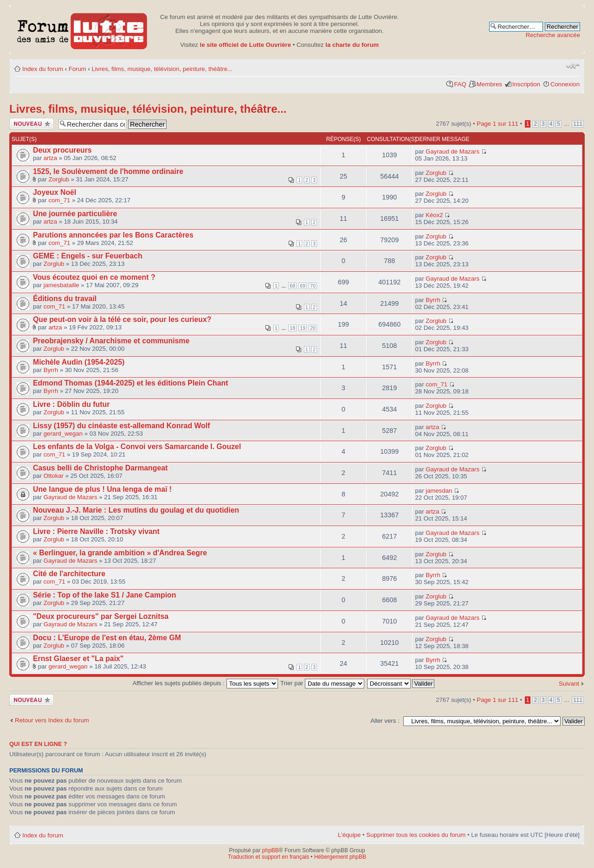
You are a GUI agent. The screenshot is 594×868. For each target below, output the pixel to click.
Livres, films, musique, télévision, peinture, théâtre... (162, 69)
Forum (77, 69)
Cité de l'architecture (69, 574)
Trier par (322, 683)
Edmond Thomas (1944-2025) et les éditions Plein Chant (130, 383)
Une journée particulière (75, 214)
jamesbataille (61, 285)
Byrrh (433, 300)
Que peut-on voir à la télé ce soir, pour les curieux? (122, 319)
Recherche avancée (553, 35)
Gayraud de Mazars (452, 151)
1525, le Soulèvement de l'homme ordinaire (108, 171)
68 (292, 286)
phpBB (271, 850)
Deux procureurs (62, 150)
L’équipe (349, 835)
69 (303, 286)
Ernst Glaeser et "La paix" (78, 659)
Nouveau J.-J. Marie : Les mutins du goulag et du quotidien (136, 510)
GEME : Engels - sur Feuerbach (88, 256)
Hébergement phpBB (340, 857)
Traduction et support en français (268, 857)
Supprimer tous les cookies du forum (416, 835)
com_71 (59, 200)
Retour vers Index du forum (52, 720)
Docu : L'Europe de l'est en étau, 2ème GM (107, 638)
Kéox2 (434, 215)
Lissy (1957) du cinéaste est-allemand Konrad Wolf (121, 426)
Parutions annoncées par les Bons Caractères (113, 235)
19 (303, 328)
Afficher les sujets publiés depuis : (205, 683)
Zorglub (59, 179)
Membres (489, 84)
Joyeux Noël (55, 192)
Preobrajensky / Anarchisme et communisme (111, 341)
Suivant (569, 684)
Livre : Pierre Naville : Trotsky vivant (96, 531)
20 (313, 328)
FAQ (460, 84)
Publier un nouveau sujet (32, 124)
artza (50, 158)
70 (313, 286)
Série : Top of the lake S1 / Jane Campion (104, 595)
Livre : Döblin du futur (71, 404)
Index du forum (43, 69)
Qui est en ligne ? (38, 744)
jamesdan (439, 491)
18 (292, 328)
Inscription (526, 84)
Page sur (497, 124)
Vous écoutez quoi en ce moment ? (94, 277)
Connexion (565, 84)
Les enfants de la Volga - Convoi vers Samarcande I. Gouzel (137, 447)
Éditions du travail (65, 299)
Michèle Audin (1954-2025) (79, 362)
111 (578, 124)
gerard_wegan (63, 434)
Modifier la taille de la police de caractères (573, 66)
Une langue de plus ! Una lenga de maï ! (102, 489)
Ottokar (54, 476)
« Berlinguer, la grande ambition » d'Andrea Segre (120, 553)
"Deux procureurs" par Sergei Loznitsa (101, 616)
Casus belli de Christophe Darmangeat (100, 468)
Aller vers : (385, 721)
